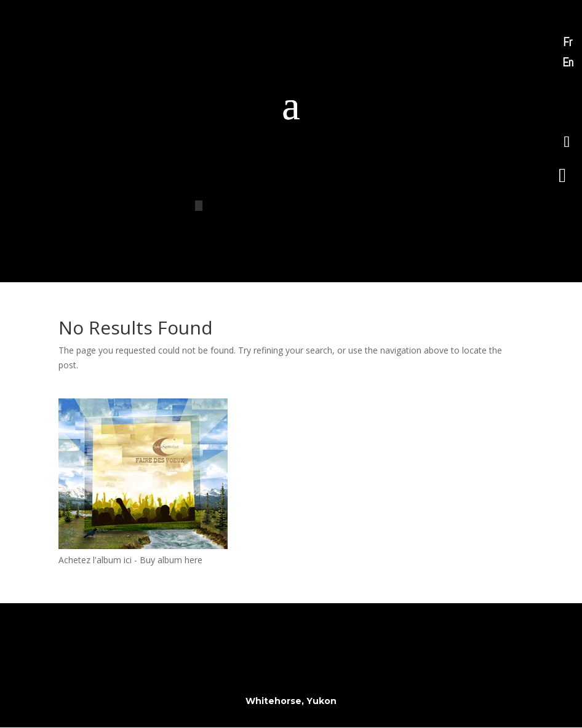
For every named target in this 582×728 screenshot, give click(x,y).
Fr (568, 42)
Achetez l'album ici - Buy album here (130, 560)
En (568, 62)
